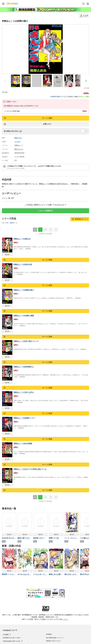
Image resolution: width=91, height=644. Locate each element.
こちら (65, 619)
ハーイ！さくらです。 (71, 538)
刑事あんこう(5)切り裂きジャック (26, 341)
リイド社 (17, 142)
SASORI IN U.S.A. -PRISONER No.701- (9, 538)
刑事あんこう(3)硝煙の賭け (24, 290)
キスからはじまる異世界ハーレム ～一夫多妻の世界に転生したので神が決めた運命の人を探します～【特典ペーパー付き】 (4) (24, 574)
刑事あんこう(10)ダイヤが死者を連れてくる (30, 469)
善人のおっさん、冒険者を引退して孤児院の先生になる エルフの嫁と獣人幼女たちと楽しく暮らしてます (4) (72, 574)
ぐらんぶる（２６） (39, 574)
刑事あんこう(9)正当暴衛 (23, 444)
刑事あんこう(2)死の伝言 (23, 264)
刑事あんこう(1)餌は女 (22, 239)
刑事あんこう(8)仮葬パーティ (24, 418)
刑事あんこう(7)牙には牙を (24, 392)
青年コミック (19, 149)
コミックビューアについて (16, 168)
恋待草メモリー (39, 538)
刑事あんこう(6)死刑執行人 (24, 367)
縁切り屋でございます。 (24, 538)
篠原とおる (18, 138)
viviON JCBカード (58, 97)
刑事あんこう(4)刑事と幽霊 (24, 316)
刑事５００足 (54, 538)
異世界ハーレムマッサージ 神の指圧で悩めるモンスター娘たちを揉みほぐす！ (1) (9, 574)
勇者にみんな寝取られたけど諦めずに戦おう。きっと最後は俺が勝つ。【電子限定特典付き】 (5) (55, 574)
